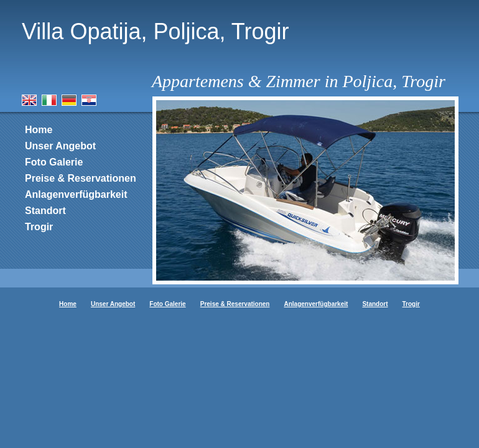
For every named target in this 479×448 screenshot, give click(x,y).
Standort (45, 211)
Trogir (39, 227)
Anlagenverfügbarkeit (76, 194)
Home (39, 130)
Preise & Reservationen (81, 178)
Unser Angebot (60, 146)
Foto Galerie (54, 162)
